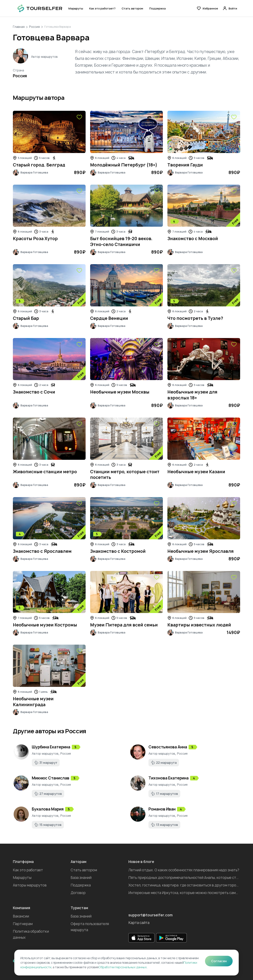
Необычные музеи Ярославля (201, 551)
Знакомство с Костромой (118, 551)
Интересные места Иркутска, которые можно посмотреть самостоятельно (184, 893)
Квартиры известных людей (199, 625)
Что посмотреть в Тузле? (195, 318)
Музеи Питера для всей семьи (124, 625)
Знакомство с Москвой (193, 239)
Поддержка (157, 8)
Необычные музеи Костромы (45, 625)
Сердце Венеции (109, 318)
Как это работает (28, 870)
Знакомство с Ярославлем (42, 551)
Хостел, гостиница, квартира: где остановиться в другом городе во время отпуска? (184, 885)
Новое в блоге (141, 862)
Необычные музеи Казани (196, 472)
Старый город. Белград (39, 165)
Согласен (219, 961)
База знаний (81, 878)
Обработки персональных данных (123, 967)
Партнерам (23, 924)
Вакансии (21, 916)
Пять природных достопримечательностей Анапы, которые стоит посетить (184, 878)
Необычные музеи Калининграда (33, 702)
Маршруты (76, 8)
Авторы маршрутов (30, 885)
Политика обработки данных (31, 934)
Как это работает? (102, 8)
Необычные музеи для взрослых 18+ (192, 395)
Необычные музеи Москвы (120, 392)
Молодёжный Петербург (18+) (124, 165)
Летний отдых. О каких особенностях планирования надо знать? (184, 870)
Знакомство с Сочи (34, 392)
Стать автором (132, 8)
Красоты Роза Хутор (35, 239)
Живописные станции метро (45, 472)
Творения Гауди (185, 165)
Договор (78, 893)
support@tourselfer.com (151, 915)
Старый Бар (26, 318)
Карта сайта (139, 923)
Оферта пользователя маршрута (90, 927)
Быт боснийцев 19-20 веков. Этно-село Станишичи (121, 242)
